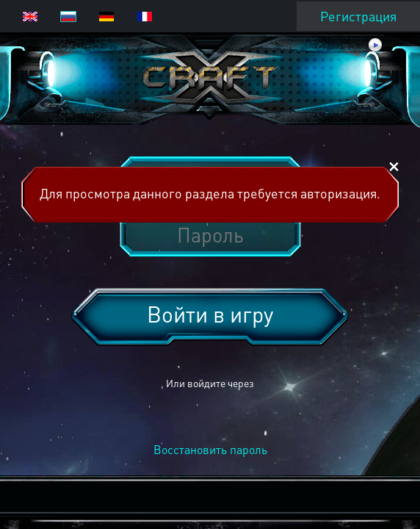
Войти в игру (210, 314)
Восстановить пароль (210, 449)
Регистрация (358, 16)
